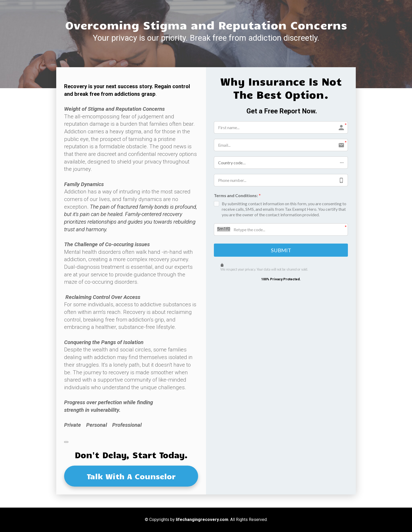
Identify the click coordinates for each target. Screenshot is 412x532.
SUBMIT (281, 251)
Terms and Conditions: (237, 196)
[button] (281, 163)
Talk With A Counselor (131, 476)
